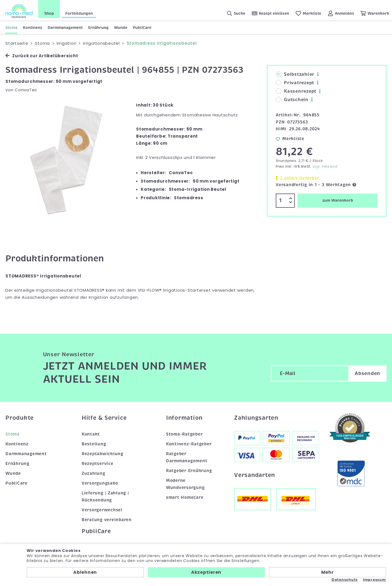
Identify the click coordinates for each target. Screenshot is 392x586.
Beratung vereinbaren (107, 520)
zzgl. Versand (325, 166)
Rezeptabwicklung (102, 454)
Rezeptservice (98, 464)
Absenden (367, 373)
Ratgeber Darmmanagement (187, 457)
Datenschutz (345, 580)
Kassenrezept (296, 91)
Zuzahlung (94, 473)
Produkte (20, 418)
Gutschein (292, 100)
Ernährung (98, 28)
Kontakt (91, 434)
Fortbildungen (79, 13)
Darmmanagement (65, 28)
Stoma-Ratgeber (184, 434)
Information (184, 418)
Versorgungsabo (100, 483)
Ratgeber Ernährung (189, 471)
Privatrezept (295, 83)
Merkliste (290, 139)
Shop (49, 13)
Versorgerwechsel (102, 510)
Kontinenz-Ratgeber (189, 444)
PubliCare (142, 28)
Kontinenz (33, 28)
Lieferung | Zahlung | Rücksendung (105, 497)
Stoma (11, 28)
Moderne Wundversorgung (185, 484)
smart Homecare (185, 497)
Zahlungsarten (256, 418)
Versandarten (255, 475)
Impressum (374, 580)
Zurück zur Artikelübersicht (42, 56)
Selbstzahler (295, 74)
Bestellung (94, 444)
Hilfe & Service (104, 418)
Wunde (121, 28)
